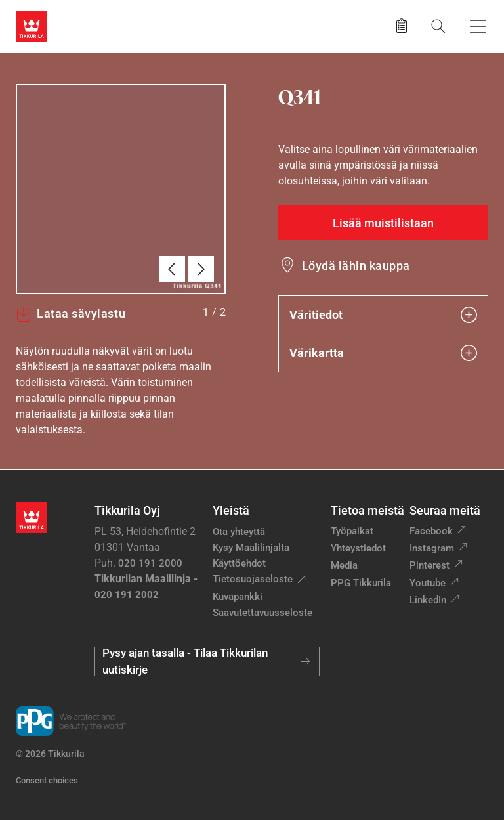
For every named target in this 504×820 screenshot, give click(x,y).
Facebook (431, 531)
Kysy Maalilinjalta (251, 548)
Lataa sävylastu (71, 314)
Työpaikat (352, 531)
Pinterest (430, 565)
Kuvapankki (238, 597)
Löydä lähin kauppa (356, 266)
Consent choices (47, 780)
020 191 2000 (150, 563)
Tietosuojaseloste (253, 579)
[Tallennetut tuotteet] (402, 26)
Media (344, 565)
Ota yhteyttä (239, 532)
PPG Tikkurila (361, 583)
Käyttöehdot (239, 563)
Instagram (432, 548)
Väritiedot (383, 315)
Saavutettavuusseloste (262, 613)
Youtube (428, 583)
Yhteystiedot (358, 548)
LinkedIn (428, 600)
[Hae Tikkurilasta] (438, 26)
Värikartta (383, 353)
